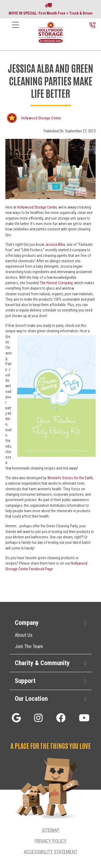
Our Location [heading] (31, 699)
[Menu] (15, 29)
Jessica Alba (55, 244)
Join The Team (29, 646)
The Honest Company (56, 283)
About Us (24, 635)
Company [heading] (27, 623)
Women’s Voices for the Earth (70, 478)
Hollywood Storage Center (41, 118)
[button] (85, 623)
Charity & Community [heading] (42, 663)
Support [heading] (25, 681)
